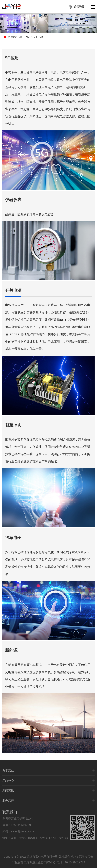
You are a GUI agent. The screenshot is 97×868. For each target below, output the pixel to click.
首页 (28, 37)
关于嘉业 (8, 772)
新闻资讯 (8, 792)
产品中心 (8, 782)
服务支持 (8, 802)
